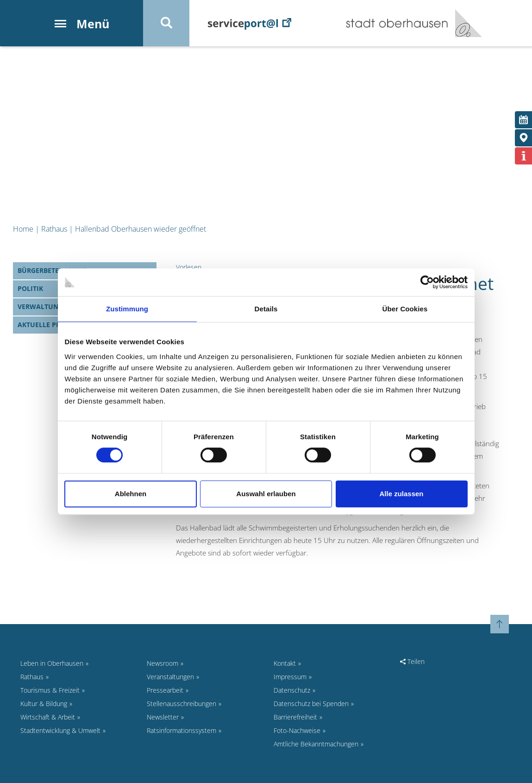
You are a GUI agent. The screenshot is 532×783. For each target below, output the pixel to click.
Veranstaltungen (170, 677)
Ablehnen (131, 494)
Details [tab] (266, 309)
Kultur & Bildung (44, 704)
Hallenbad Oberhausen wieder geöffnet (141, 229)
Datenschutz (292, 690)
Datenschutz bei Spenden (311, 704)
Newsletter (163, 717)
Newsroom (163, 663)
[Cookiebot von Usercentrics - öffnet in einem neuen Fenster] (427, 282)
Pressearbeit (165, 690)
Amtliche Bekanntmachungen (316, 744)
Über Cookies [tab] (405, 309)
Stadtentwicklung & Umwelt (60, 730)
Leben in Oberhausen (52, 663)
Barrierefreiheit (295, 717)
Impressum (290, 677)
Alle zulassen (401, 494)
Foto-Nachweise (297, 730)
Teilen (412, 661)
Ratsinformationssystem (182, 730)
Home (23, 229)
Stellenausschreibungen (182, 704)
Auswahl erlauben (266, 494)
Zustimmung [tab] (127, 309)
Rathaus (54, 229)
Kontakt (285, 663)
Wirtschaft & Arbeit (48, 717)
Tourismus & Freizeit (50, 690)
